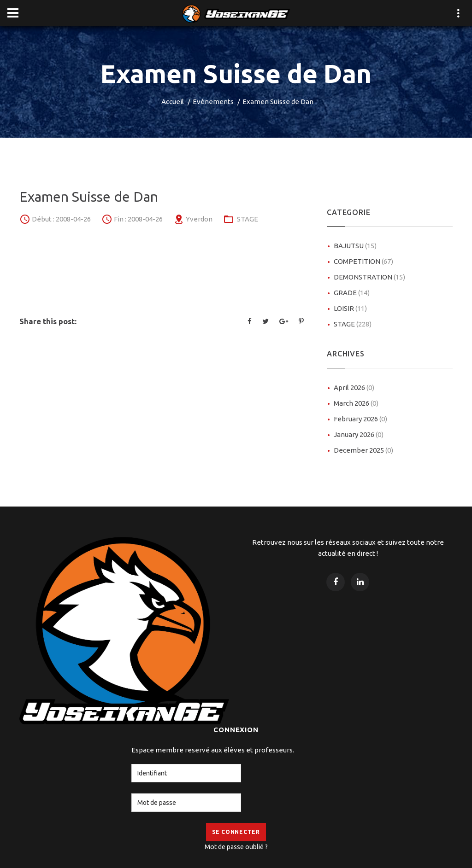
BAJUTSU (355, 246)
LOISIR (350, 308)
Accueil (173, 102)
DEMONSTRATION (369, 277)
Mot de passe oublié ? (236, 847)
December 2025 (363, 450)
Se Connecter (236, 832)
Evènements (213, 102)
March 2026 (356, 403)
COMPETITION (363, 261)
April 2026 (354, 387)
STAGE (248, 219)
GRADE (352, 293)
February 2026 (360, 419)
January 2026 (359, 434)
